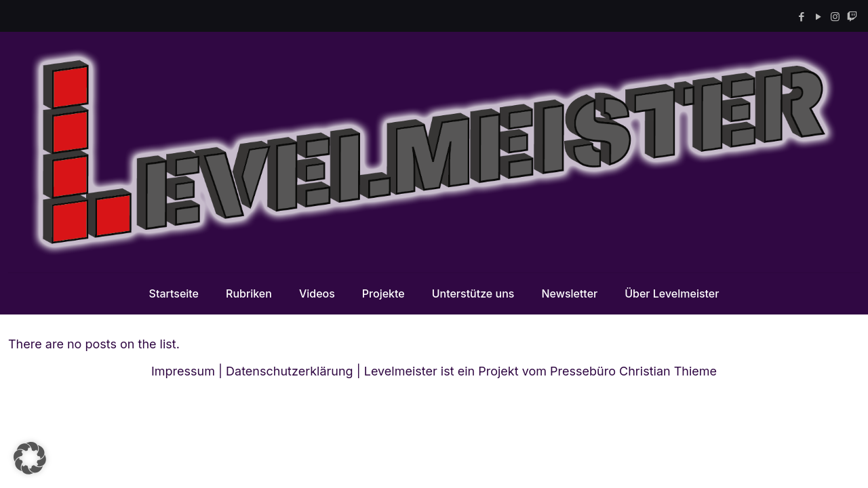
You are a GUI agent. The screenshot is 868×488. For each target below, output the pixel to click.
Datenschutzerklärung (290, 371)
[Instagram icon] (835, 17)
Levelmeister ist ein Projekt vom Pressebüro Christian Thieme (540, 371)
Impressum (183, 371)
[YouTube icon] (818, 17)
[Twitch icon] (852, 17)
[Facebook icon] (801, 17)
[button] (30, 458)
